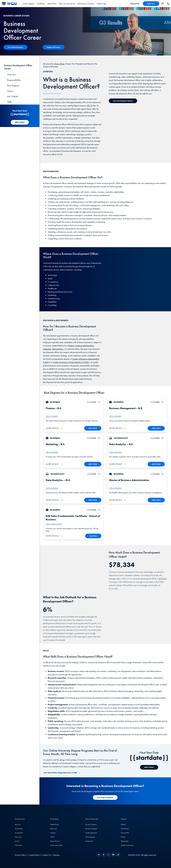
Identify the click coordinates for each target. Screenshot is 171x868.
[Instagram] (108, 854)
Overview (12, 75)
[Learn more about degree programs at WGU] (105, 797)
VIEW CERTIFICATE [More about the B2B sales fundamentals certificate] (54, 524)
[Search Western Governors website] (163, 4)
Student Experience (91, 832)
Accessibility (19, 828)
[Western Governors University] (9, 4)
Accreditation (19, 832)
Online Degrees (90, 836)
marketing (47, 349)
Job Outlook (13, 96)
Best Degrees (13, 85)
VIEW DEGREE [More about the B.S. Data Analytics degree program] (115, 452)
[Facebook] (104, 854)
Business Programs (91, 824)
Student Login (102, 4)
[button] (55, 428)
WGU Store (18, 845)
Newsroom (18, 836)
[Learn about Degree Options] (123, 101)
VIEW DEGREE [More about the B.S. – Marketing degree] (52, 452)
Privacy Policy (20, 854)
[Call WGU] (168, 4)
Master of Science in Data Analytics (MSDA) (71, 362)
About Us (18, 824)
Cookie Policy (34, 854)
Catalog (53, 832)
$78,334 (163, 578)
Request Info (135, 4)
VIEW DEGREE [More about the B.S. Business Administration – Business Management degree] (115, 416)
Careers (17, 840)
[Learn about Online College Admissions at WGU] (62, 772)
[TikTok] (118, 854)
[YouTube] (113, 854)
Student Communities (127, 845)
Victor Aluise (59, 64)
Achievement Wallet (56, 845)
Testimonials (125, 840)
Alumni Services (55, 840)
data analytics (58, 349)
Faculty (123, 836)
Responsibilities (14, 80)
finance (71, 346)
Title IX (52, 836)
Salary (10, 91)
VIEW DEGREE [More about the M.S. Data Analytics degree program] (52, 488)
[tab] (28, 4)
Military (123, 824)
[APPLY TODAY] (20, 122)
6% (94, 633)
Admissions (54, 828)
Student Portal (54, 824)
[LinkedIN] (99, 854)
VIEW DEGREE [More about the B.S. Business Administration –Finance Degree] (52, 416)
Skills (9, 102)
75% (89, 106)
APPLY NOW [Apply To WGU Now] (93, 428)
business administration (85, 346)
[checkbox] (99, 402)
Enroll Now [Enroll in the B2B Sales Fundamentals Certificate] (93, 535)
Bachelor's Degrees (91, 828)
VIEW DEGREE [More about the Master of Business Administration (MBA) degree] (115, 488)
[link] (102, 4)
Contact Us (46, 854)
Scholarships (89, 840)
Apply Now (151, 4)
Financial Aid (125, 832)
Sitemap (56, 854)
